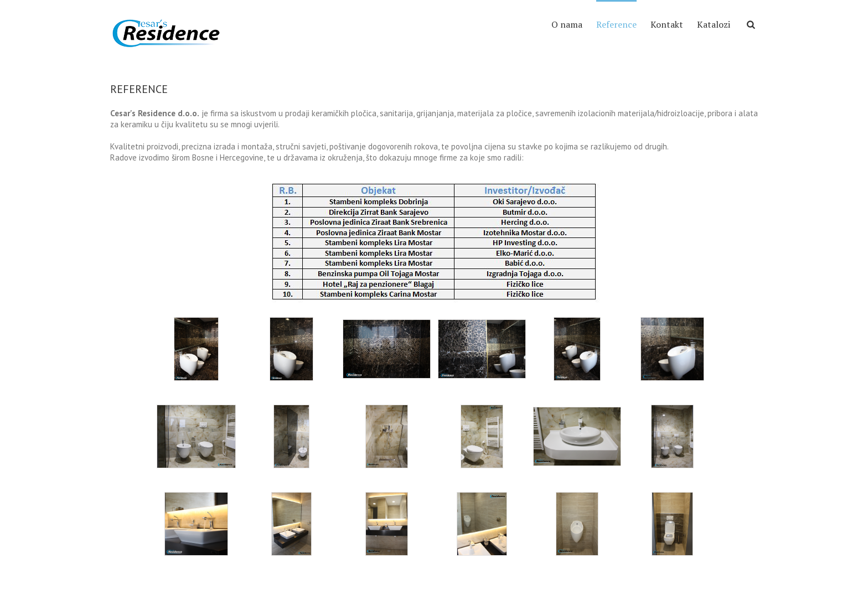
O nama (567, 24)
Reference (616, 24)
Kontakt (667, 24)
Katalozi (714, 24)
